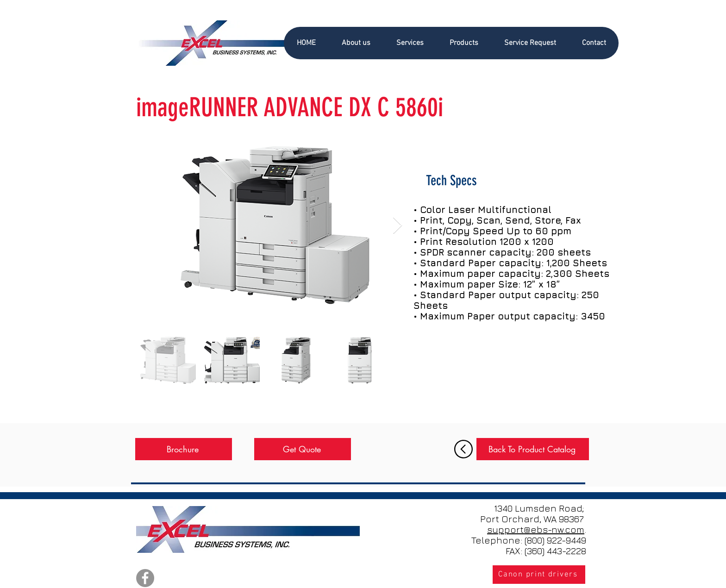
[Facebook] (145, 578)
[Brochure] (184, 449)
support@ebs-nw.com (536, 529)
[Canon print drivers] (539, 575)
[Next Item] (397, 226)
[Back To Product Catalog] (533, 449)
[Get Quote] (303, 449)
